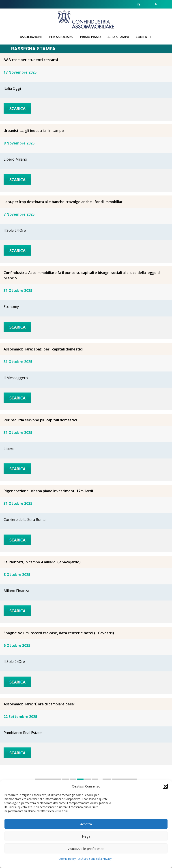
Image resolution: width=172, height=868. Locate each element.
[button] (165, 786)
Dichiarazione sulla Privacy (95, 859)
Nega (86, 836)
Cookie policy (67, 859)
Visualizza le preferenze (86, 849)
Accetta (86, 824)
